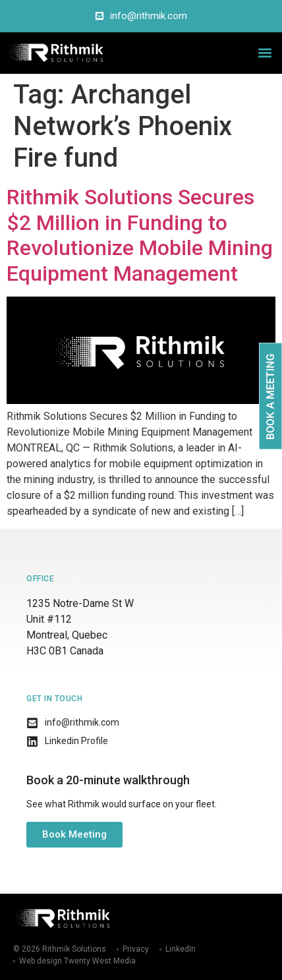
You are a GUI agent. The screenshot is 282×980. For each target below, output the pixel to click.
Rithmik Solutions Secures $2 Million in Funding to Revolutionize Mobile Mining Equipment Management (140, 235)
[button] (265, 53)
